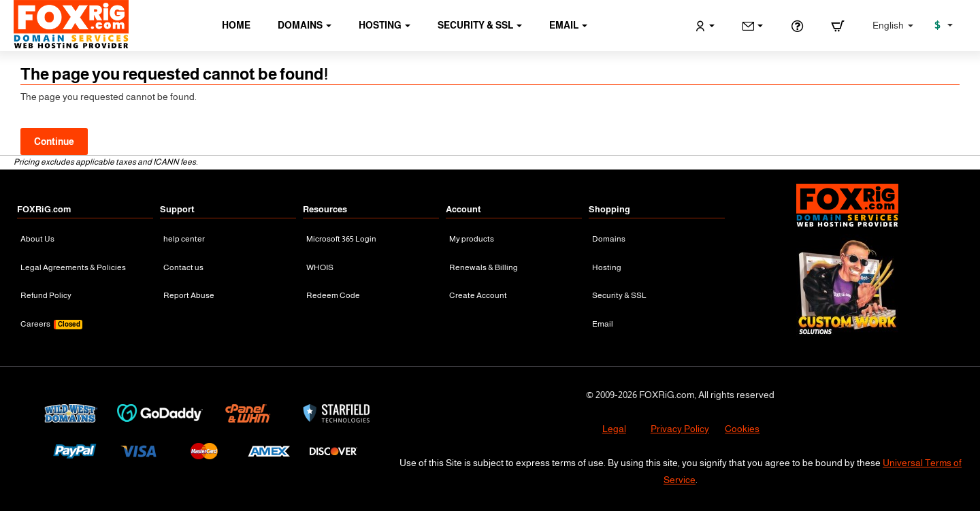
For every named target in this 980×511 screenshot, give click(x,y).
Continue (54, 142)
